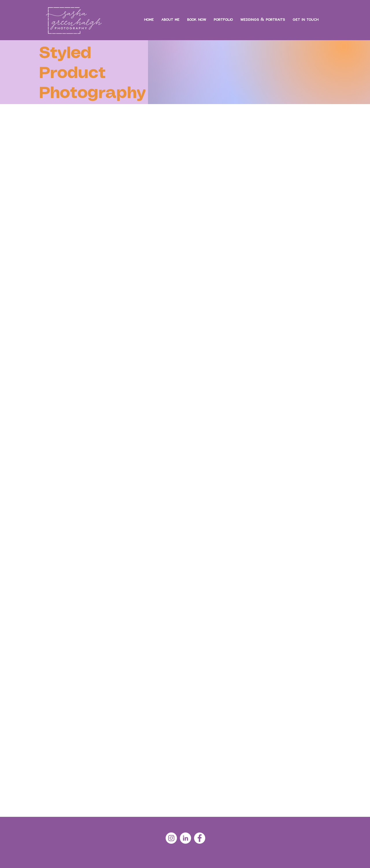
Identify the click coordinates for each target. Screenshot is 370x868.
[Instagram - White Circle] (171, 838)
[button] (223, 16)
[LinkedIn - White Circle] (185, 838)
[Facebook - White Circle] (200, 838)
